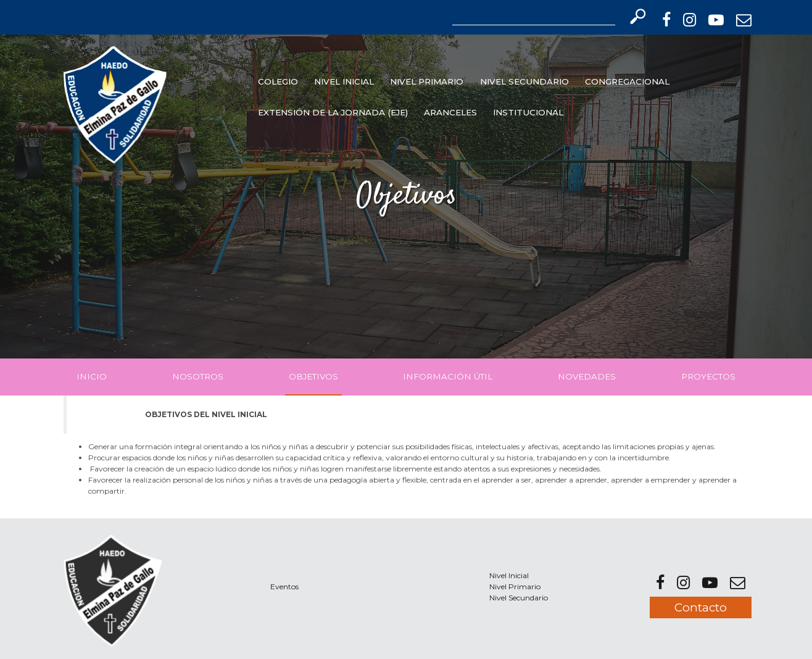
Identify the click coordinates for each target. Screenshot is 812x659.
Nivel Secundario (524, 81)
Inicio (92, 376)
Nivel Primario (427, 81)
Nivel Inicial (344, 81)
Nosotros (198, 376)
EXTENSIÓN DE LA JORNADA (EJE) (333, 112)
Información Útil (448, 376)
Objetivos (313, 376)
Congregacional (627, 81)
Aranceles (450, 112)
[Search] (534, 16)
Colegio (278, 81)
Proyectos (708, 376)
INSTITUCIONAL (528, 112)
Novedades (587, 376)
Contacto (701, 607)
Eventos (284, 586)
